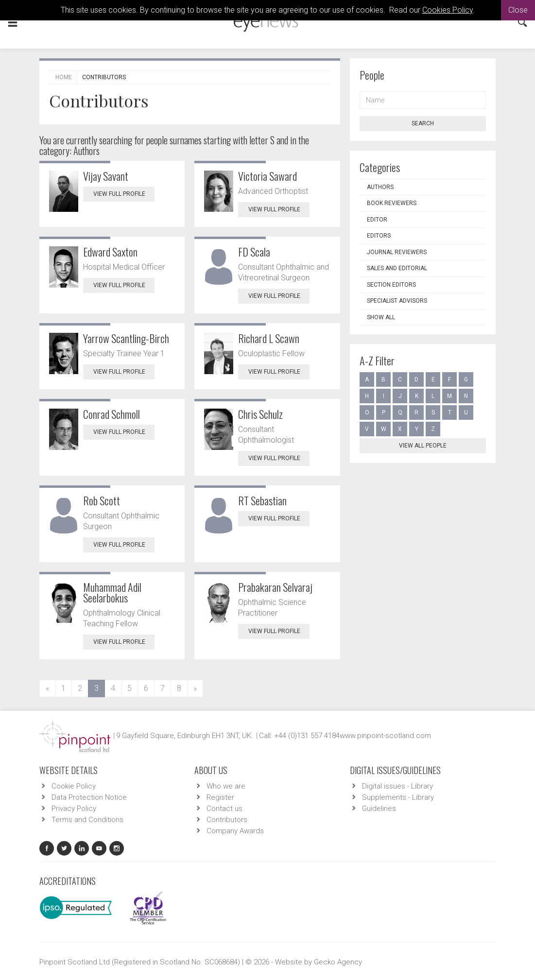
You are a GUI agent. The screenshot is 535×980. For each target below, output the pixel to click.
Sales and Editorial (397, 268)
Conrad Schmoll (112, 414)
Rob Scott (102, 500)
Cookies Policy (448, 10)
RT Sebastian (262, 500)
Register (220, 797)
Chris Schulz (260, 414)
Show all (381, 317)
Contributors (227, 820)
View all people (423, 446)
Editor (377, 220)
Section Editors (391, 285)
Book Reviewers (392, 203)
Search (423, 123)
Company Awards (235, 831)
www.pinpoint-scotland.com (385, 736)
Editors (379, 236)
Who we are (226, 786)
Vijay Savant (106, 176)
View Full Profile (124, 194)
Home (64, 77)
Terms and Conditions (87, 820)
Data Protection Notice (89, 797)
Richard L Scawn (269, 338)
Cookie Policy (74, 786)
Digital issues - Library (397, 786)
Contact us (224, 808)
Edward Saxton (110, 252)
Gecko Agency (338, 962)
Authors (380, 187)
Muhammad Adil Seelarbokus (112, 592)
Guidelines (379, 808)
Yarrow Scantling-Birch (126, 338)
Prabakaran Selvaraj (275, 587)
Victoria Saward (267, 176)
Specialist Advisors (397, 301)
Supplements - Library (398, 797)
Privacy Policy (74, 808)
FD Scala (254, 252)
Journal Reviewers (397, 252)
